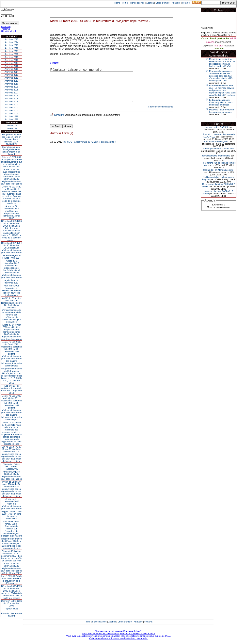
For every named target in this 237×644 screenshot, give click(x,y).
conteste (219, 49)
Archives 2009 (11, 87)
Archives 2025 (11, 39)
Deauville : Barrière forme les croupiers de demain (221, 111)
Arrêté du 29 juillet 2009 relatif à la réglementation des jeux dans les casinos (12, 475)
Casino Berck (209, 39)
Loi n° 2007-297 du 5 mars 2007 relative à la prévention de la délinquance (11, 580)
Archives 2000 (11, 113)
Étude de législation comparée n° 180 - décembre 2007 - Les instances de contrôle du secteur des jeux (11, 556)
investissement (223, 42)
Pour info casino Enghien (216, 141)
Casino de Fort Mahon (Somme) (219, 170)
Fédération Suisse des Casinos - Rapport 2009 (12, 466)
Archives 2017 (11, 63)
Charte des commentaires (161, 113)
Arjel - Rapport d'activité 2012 (12, 282)
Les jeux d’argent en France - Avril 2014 (11, 257)
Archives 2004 (11, 102)
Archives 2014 (11, 72)
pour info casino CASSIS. (216, 127)
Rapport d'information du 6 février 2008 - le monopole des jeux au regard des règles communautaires (12, 543)
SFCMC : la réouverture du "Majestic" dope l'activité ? (90, 148)
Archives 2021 (11, 51)
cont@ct (186, 3)
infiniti (233, 39)
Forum (125, 3)
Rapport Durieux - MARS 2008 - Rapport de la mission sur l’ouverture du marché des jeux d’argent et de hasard (11, 529)
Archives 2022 (11, 48)
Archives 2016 (11, 66)
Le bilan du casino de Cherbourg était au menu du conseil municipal (221, 102)
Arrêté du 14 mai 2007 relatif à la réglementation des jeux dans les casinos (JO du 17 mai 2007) (12, 568)
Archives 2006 (11, 96)
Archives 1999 (11, 116)
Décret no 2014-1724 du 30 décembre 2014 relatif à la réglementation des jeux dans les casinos (12, 248)
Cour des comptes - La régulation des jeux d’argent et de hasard (11, 151)
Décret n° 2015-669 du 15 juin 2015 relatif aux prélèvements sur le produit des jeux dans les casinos (11, 162)
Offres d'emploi (163, 3)
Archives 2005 (11, 99)
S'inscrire (59, 121)
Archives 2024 (11, 42)
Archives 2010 (11, 84)
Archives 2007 (11, 93)
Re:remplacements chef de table (219, 149)
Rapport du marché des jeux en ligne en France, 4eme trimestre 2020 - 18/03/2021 (11, 139)
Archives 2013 (11, 75)
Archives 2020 (11, 54)
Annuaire (176, 3)
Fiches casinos (137, 3)
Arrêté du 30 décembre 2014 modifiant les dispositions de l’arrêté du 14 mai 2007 (12, 212)
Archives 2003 (11, 105)
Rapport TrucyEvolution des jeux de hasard (12, 612)
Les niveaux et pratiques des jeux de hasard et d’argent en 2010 (12, 389)
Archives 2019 (11, 57)
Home (117, 3)
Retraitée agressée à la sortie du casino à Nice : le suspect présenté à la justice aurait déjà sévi (222, 63)
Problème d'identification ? (8, 30)
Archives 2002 (11, 107)
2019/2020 (11, 128)
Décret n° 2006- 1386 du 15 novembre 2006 (12, 603)
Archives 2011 (11, 81)
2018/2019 (11, 125)
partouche (223, 39)
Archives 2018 (11, 60)
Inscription (6, 26)
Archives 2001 (11, 110)
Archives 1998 (11, 119)
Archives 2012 (11, 78)
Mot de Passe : (8, 16)
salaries (210, 42)
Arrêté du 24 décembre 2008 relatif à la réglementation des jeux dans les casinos (12, 504)
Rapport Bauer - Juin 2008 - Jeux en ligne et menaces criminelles (11, 515)
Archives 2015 (11, 69)
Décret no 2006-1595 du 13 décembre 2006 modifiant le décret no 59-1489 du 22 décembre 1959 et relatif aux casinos (12, 592)
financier (218, 46)
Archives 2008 (11, 90)
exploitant (208, 46)
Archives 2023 (11, 45)
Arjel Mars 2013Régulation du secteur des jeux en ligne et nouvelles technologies (11, 290)
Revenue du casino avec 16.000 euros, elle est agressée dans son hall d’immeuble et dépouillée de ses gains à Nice (221, 76)
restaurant (229, 46)
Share (54, 63)
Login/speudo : (8, 9)
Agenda (150, 3)
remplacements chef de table (216, 156)
